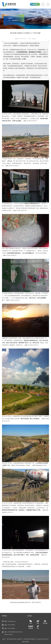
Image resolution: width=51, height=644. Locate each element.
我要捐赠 (35, 4)
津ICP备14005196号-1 (12, 639)
